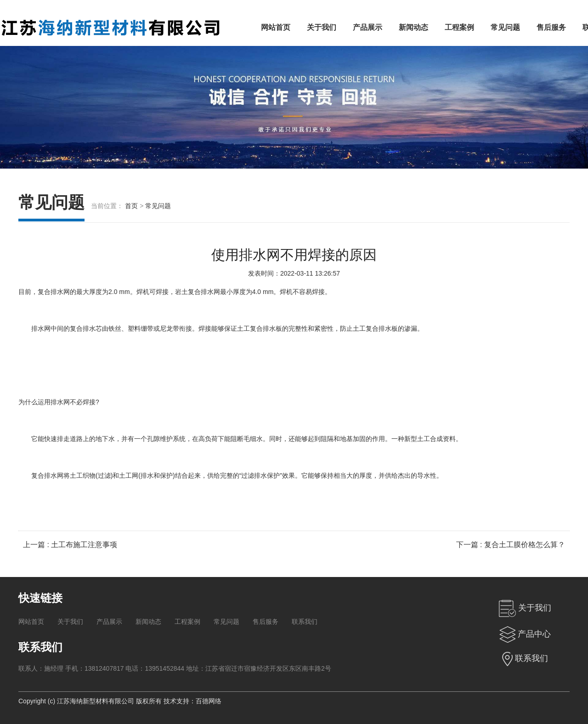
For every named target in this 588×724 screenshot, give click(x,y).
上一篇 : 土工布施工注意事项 (70, 545)
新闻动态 (413, 27)
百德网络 (209, 701)
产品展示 (367, 27)
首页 (131, 206)
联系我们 (305, 622)
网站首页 (276, 27)
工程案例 (459, 27)
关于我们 (322, 27)
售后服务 (551, 27)
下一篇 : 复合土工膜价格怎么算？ (511, 545)
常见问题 (505, 27)
